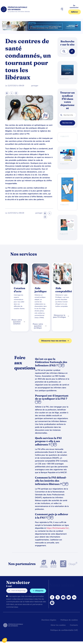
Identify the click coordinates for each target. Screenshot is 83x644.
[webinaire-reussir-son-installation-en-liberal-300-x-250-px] (67, 161)
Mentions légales (49, 620)
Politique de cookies (69, 620)
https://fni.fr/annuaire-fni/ (58, 528)
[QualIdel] (67, 230)
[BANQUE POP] (67, 75)
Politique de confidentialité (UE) (64, 630)
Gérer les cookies (58, 625)
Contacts (74, 625)
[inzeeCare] (67, 201)
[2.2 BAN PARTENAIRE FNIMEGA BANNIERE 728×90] (41, 30)
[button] (62, 9)
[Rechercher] (72, 51)
